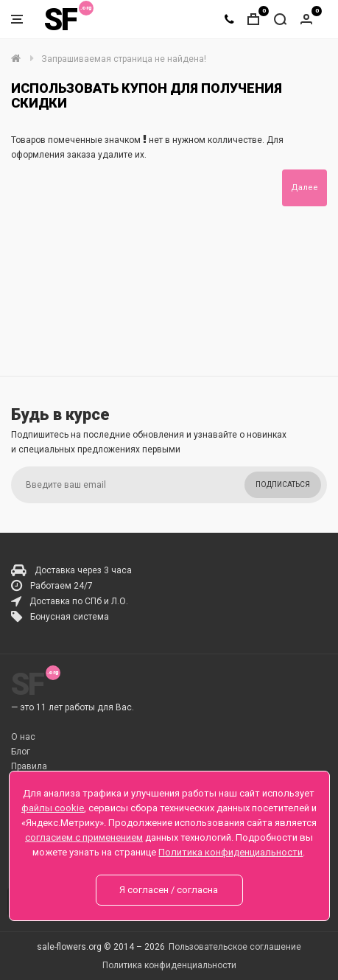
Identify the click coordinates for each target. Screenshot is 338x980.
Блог (21, 752)
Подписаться (283, 484)
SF (60, 20)
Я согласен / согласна (169, 890)
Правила (29, 766)
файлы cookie (53, 808)
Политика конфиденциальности (169, 965)
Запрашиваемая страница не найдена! (124, 59)
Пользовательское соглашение (235, 947)
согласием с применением (84, 837)
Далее (304, 188)
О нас (23, 737)
